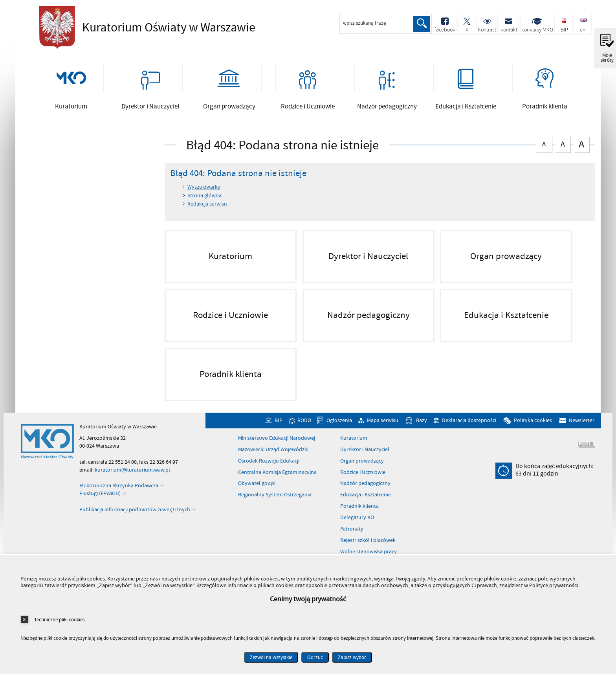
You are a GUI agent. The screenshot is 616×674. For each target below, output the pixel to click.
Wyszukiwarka (204, 193)
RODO (304, 426)
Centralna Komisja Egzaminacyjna (277, 478)
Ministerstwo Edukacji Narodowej (277, 444)
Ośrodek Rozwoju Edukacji (269, 466)
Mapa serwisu (383, 426)
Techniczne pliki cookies (59, 620)
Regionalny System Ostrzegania (275, 501)
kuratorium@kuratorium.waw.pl (132, 475)
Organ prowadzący (362, 466)
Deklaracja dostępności (469, 426)
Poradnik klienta (359, 512)
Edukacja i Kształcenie (366, 501)
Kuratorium (354, 444)
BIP (279, 426)
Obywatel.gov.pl (257, 489)
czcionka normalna (544, 148)
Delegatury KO (357, 523)
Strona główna (204, 201)
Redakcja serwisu (207, 210)
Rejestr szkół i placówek (368, 546)
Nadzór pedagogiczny (365, 489)
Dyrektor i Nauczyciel (365, 455)
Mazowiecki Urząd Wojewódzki (273, 455)
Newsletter (582, 426)
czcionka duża (581, 150)
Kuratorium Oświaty (145, 28)
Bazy (422, 426)
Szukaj (421, 24)
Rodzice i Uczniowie (363, 478)
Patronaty (352, 534)
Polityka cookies (533, 426)
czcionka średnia (563, 149)
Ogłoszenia (339, 426)
